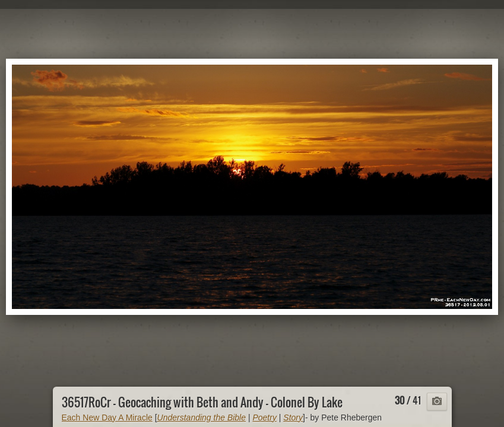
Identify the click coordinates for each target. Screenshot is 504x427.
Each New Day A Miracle (107, 418)
